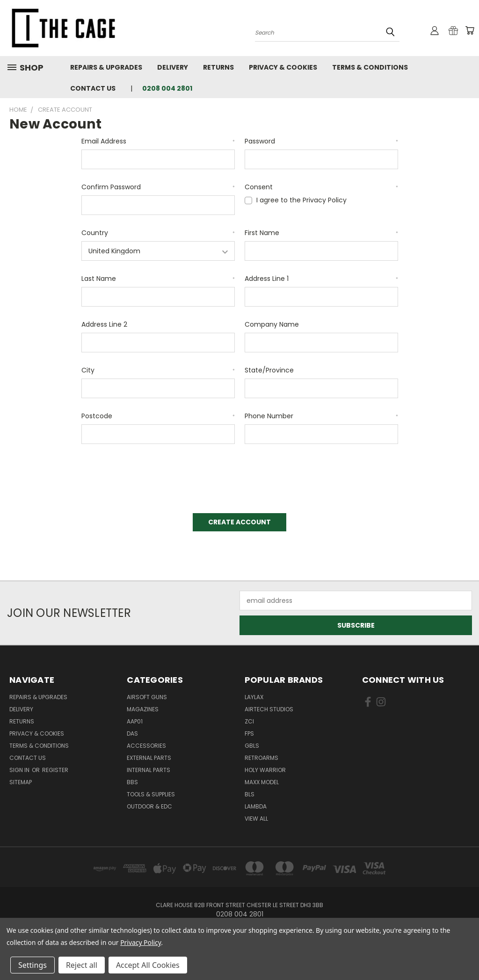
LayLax (254, 697)
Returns (218, 67)
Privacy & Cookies (283, 67)
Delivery (173, 67)
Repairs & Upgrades (106, 67)
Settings (33, 965)
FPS (249, 733)
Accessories (146, 746)
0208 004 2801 (167, 88)
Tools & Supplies (151, 794)
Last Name (158, 279)
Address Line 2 (104, 324)
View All (256, 819)
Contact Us (93, 88)
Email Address (158, 141)
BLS (250, 794)
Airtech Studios (269, 709)
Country (158, 233)
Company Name (272, 324)
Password (321, 141)
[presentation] (152, 475)
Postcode (158, 416)
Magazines (143, 709)
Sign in (20, 770)
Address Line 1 (321, 279)
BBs (132, 782)
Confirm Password (158, 187)
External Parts (149, 758)
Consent (321, 187)
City (158, 370)
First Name (321, 233)
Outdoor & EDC (149, 806)
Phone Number (321, 416)
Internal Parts (149, 770)
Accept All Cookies (148, 965)
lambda (256, 806)
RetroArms (261, 758)
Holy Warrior (265, 770)
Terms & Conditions (370, 67)
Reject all (82, 965)
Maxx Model (262, 782)
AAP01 (135, 721)
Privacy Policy (141, 942)
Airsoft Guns (147, 697)
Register (55, 770)
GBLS (252, 746)
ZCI (249, 721)
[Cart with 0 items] (470, 30)
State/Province (269, 370)
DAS (132, 733)
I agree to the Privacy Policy (301, 200)
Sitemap (21, 782)
